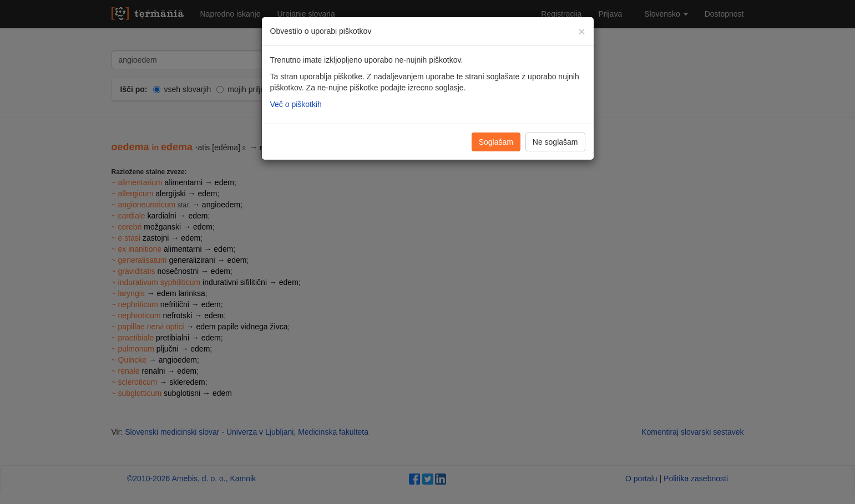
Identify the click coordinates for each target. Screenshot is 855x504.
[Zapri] (581, 31)
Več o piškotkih (296, 104)
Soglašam (496, 142)
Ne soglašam (555, 142)
